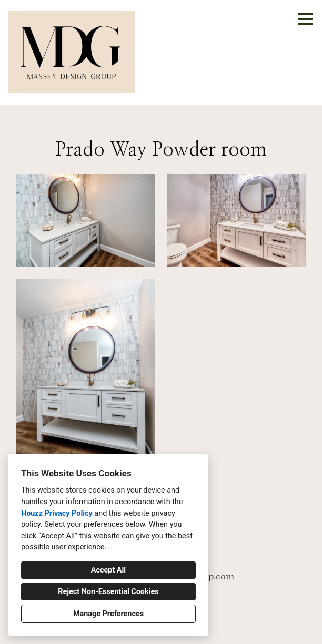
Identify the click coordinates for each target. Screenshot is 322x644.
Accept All (108, 570)
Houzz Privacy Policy (57, 513)
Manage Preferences (108, 614)
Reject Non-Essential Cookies (108, 592)
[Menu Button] (305, 19)
